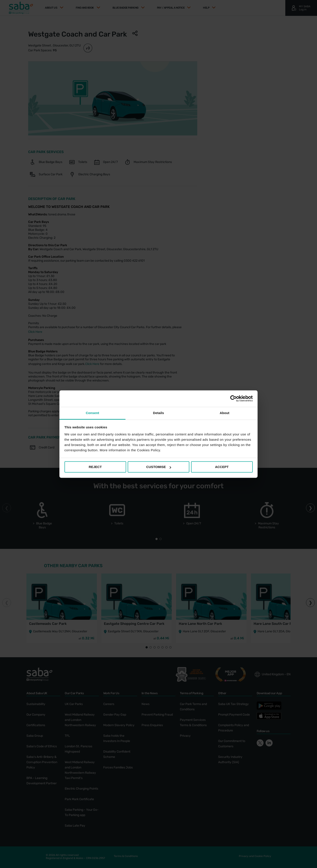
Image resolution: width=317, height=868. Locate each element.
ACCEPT (222, 467)
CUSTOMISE (159, 467)
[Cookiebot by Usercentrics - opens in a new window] (233, 398)
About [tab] (225, 413)
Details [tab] (158, 413)
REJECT (95, 467)
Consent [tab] (93, 413)
